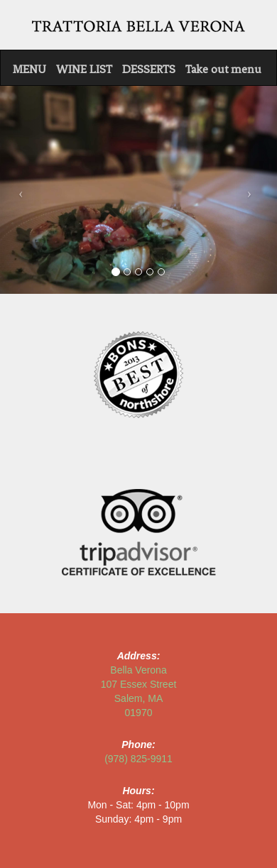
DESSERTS (149, 69)
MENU (29, 69)
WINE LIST (84, 69)
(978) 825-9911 (138, 759)
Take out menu (223, 69)
